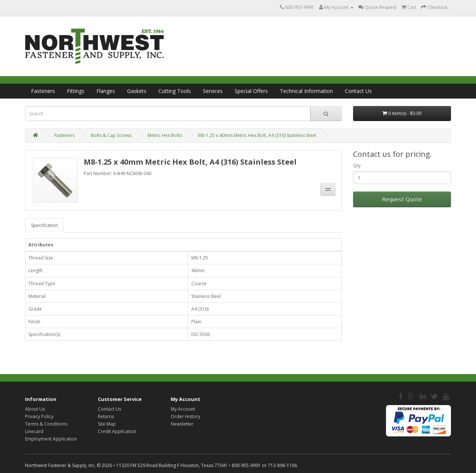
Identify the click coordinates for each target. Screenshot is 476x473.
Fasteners (43, 91)
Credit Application (117, 431)
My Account (183, 409)
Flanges (106, 91)
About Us (35, 409)
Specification (44, 225)
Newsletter (182, 424)
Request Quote (402, 199)
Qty (357, 166)
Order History (186, 416)
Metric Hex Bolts (165, 135)
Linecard (34, 431)
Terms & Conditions (46, 424)
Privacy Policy (39, 416)
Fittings (76, 91)
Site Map (107, 424)
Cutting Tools (175, 91)
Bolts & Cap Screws (111, 135)
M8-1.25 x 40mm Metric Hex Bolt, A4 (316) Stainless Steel (257, 135)
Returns (106, 416)
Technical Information (306, 91)
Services (213, 91)
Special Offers (251, 91)
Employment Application (51, 439)
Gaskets (137, 91)
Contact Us (358, 91)
